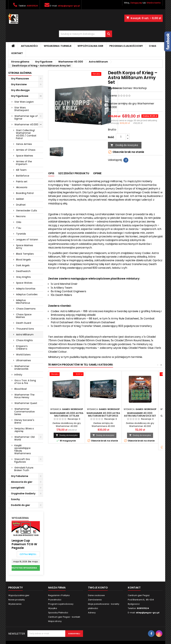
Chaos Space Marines (24, 316)
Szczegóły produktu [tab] (74, 173)
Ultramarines (23, 360)
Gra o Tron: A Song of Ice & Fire (25, 382)
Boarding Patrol (25, 193)
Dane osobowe (96, 595)
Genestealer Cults (27, 211)
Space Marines (25, 156)
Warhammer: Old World (24, 438)
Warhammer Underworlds (22, 368)
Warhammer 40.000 (26, 124)
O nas (153, 46)
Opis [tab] (51, 173)
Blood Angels (23, 260)
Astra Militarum (25, 335)
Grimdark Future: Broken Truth (24, 469)
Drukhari (21, 205)
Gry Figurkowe (20, 96)
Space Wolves (24, 283)
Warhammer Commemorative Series (24, 412)
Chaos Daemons (26, 309)
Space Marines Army (24, 247)
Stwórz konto (154, 3)
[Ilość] (121, 137)
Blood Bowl (21, 389)
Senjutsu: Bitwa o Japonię (24, 430)
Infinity (18, 375)
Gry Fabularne (20, 476)
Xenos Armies (24, 144)
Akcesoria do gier (22, 482)
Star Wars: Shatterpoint (22, 109)
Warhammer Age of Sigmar (26, 117)
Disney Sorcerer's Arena (24, 421)
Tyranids (21, 234)
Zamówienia (95, 600)
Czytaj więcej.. (28, 554)
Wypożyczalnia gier (90, 46)
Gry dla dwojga (20, 90)
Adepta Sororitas (26, 289)
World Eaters (23, 355)
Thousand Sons (25, 329)
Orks (19, 222)
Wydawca (115, 88)
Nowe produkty (17, 600)
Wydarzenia (20, 518)
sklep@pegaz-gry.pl (69, 6)
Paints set (22, 182)
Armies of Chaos (26, 150)
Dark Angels (23, 265)
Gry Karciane (19, 84)
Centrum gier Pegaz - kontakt (64, 617)
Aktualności (29, 46)
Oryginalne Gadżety (23, 493)
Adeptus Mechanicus (23, 302)
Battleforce (23, 176)
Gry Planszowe (20, 79)
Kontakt (17, 53)
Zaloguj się (136, 3)
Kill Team (21, 170)
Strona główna (20, 73)
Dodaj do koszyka (124, 145)
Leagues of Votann (27, 240)
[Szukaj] (85, 34)
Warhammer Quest (26, 403)
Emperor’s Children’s (22, 347)
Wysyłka (53, 608)
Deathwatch (23, 271)
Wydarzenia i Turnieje (58, 46)
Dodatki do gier (21, 505)
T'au (19, 228)
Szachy (15, 499)
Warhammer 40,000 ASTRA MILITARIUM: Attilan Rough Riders (67, 416)
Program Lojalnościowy (126, 46)
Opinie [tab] (97, 173)
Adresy (92, 613)
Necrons (21, 216)
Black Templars (25, 254)
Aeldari (20, 199)
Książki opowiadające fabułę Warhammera (22, 449)
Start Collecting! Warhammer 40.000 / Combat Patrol (26, 134)
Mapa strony (55, 621)
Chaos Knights (24, 340)
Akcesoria (22, 187)
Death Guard (24, 323)
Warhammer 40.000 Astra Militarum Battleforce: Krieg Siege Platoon (103, 416)
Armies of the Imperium (24, 163)
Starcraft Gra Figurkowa (22, 460)
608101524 (32, 6)
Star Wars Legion (24, 102)
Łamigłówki (18, 488)
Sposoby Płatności (58, 613)
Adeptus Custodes (27, 294)
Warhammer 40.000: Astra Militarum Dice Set (140, 414)
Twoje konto (98, 588)
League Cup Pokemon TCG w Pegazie (24, 544)
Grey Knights (23, 277)
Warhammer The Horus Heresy (24, 396)
